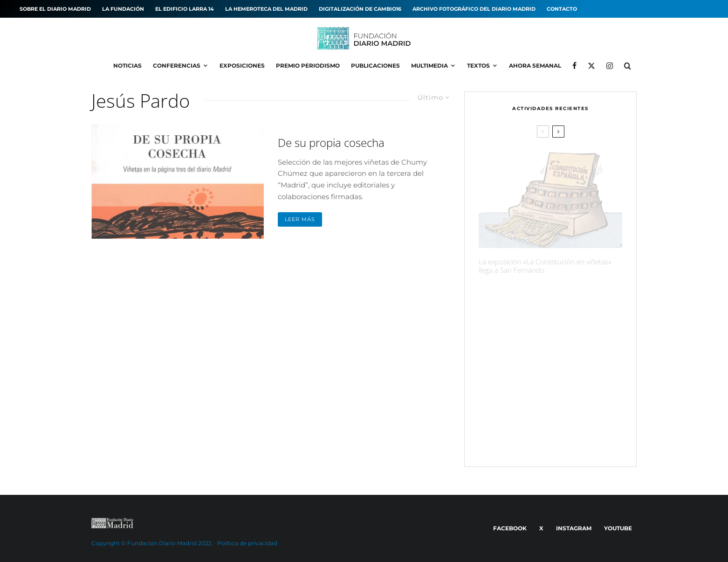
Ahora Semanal (535, 66)
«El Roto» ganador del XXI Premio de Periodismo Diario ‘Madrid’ (570, 437)
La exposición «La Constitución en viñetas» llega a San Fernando (545, 260)
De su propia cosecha (331, 143)
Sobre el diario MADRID (55, 9)
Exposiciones (242, 66)
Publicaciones (375, 66)
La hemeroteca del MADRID (266, 9)
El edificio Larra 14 (185, 9)
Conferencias (177, 66)
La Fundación (123, 9)
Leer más (300, 219)
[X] (591, 66)
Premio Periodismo (308, 66)
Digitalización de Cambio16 (360, 9)
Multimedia (429, 66)
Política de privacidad (247, 543)
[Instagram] (610, 66)
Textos (478, 66)
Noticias (127, 66)
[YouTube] (616, 528)
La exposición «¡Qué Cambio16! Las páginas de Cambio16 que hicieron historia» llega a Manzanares (567, 299)
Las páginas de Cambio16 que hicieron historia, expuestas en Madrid (566, 393)
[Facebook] (574, 66)
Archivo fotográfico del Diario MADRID (474, 9)
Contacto (562, 9)
